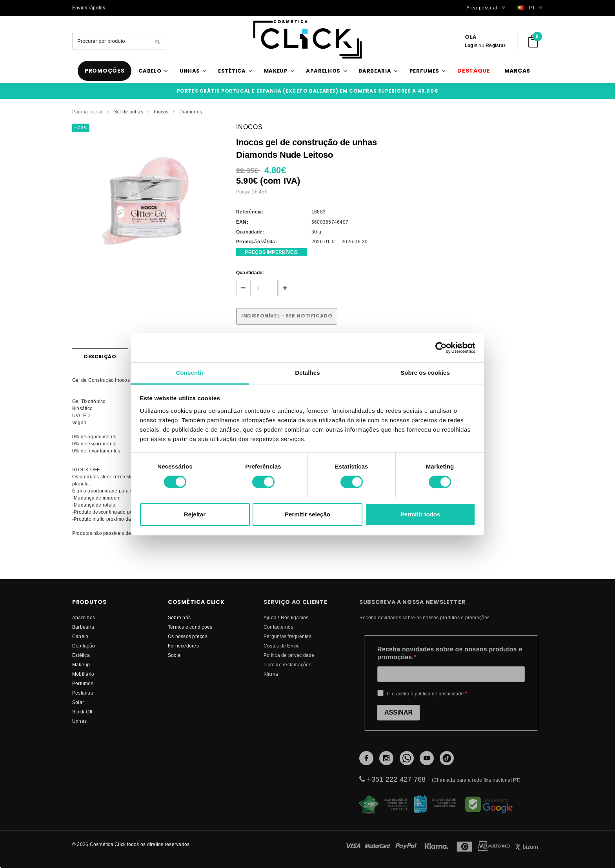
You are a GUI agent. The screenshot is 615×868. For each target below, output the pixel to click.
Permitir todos (420, 514)
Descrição (100, 356)
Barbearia (83, 627)
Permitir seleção (307, 514)
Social (175, 655)
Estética (81, 655)
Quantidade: (250, 273)
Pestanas (83, 693)
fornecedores (183, 646)
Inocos (161, 112)
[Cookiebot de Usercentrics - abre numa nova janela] (441, 348)
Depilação (84, 646)
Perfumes (83, 683)
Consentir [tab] (190, 373)
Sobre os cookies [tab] (425, 373)
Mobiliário (83, 674)
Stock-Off (82, 712)
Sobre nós (179, 617)
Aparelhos (84, 617)
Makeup (81, 665)
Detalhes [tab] (307, 373)
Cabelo (80, 636)
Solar (78, 702)
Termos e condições (190, 627)
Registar (496, 45)
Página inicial (87, 112)
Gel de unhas (128, 112)
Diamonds (191, 112)
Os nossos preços (188, 636)
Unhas (79, 721)
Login (471, 45)
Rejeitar (195, 514)
